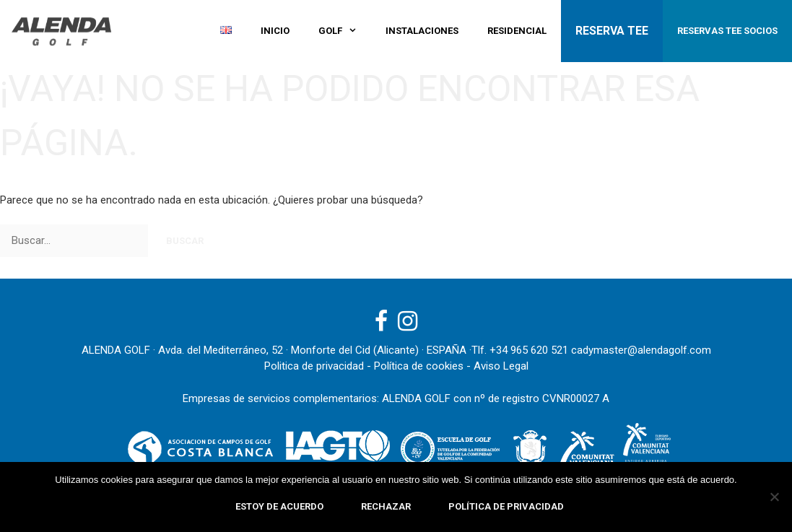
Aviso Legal (501, 366)
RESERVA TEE (612, 31)
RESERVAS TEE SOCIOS (727, 31)
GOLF (345, 31)
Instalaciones (422, 31)
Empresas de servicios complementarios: (281, 398)
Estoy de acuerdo (279, 506)
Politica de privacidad (314, 366)
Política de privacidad (506, 506)
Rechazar (386, 506)
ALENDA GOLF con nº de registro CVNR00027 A (496, 398)
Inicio (275, 31)
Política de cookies (419, 366)
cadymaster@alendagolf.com (641, 350)
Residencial (517, 31)
